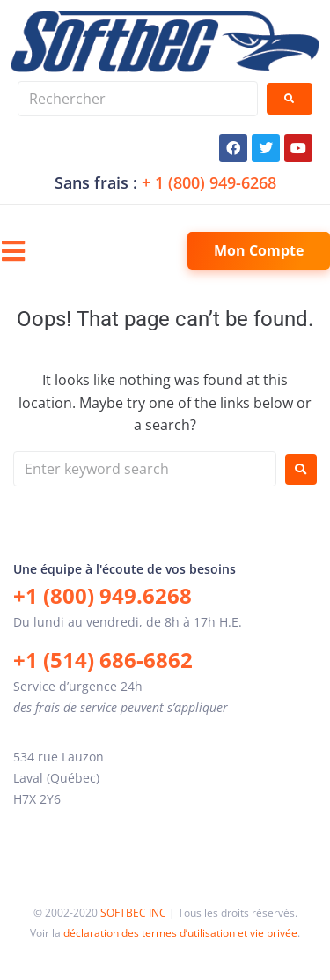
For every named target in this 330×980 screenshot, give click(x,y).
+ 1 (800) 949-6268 (209, 182)
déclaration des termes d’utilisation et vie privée (180, 933)
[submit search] (290, 99)
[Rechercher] (138, 99)
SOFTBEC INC (133, 913)
